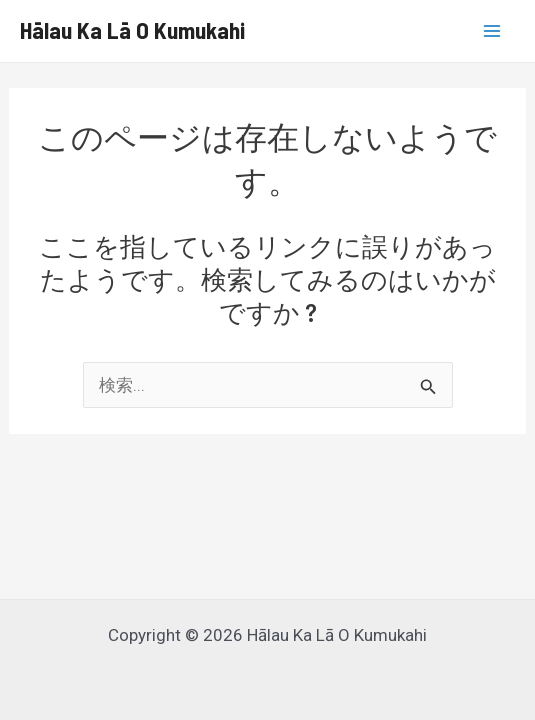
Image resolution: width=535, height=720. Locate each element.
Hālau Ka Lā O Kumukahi (132, 30)
